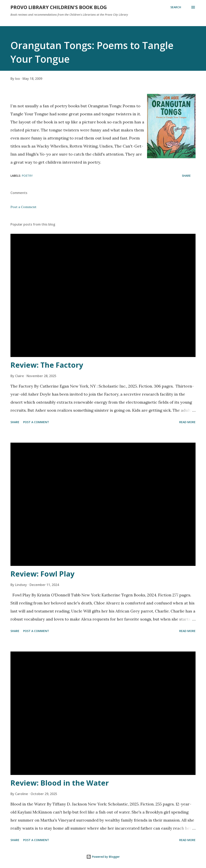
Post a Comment (23, 207)
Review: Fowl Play (42, 574)
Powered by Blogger (103, 857)
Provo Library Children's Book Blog (59, 7)
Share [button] (186, 176)
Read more (187, 422)
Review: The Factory (47, 365)
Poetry (27, 176)
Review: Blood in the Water (60, 783)
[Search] (176, 7)
